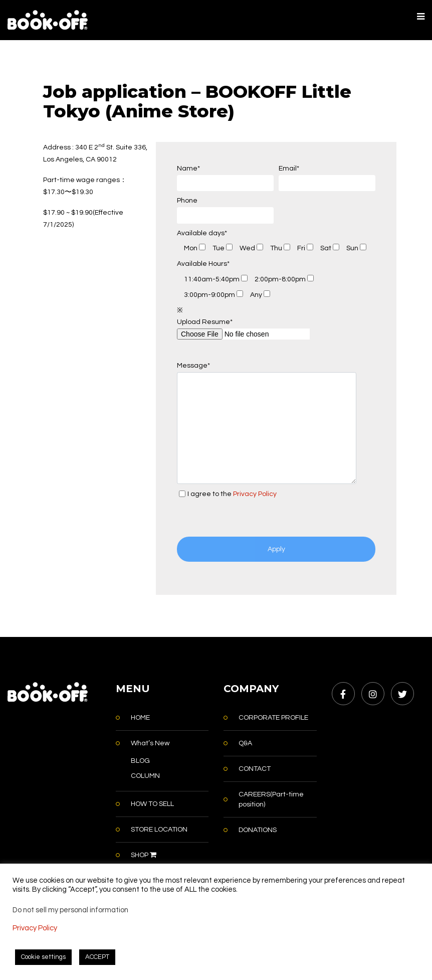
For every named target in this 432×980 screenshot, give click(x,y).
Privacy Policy (255, 494)
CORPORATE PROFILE (273, 718)
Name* (225, 178)
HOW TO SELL (152, 804)
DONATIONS (258, 830)
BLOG (140, 761)
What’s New (150, 743)
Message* (267, 423)
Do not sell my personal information (70, 910)
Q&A (245, 743)
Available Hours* (203, 264)
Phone (225, 210)
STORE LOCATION (159, 830)
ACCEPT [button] (97, 957)
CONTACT (255, 769)
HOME (140, 718)
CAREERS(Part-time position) (271, 799)
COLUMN (145, 776)
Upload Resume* (243, 328)
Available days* (202, 233)
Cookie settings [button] (43, 957)
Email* (327, 178)
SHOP (144, 855)
